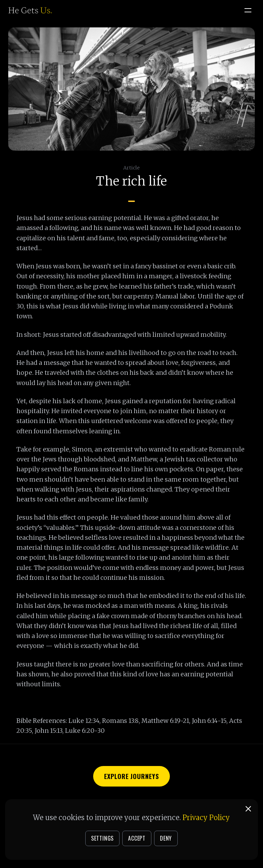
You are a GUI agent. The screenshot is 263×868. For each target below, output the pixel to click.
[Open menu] (248, 10)
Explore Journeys (131, 776)
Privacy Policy (206, 818)
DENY (166, 838)
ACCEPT (137, 838)
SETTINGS (102, 838)
